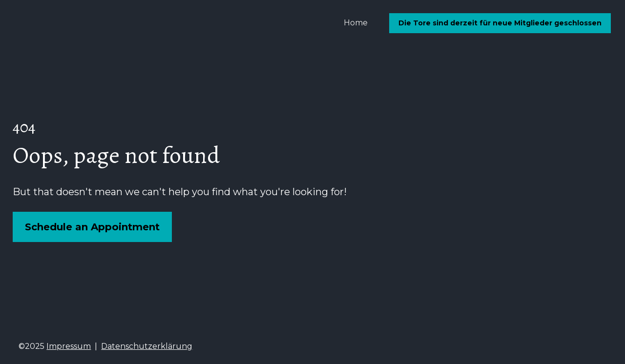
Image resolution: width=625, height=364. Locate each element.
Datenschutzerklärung (147, 345)
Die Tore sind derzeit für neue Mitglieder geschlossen (500, 23)
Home (356, 23)
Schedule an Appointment (92, 226)
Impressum (69, 345)
